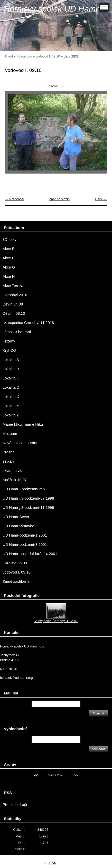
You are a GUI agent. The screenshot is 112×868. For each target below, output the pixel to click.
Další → (101, 199)
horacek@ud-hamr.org (16, 678)
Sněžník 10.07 (15, 480)
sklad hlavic (12, 471)
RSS (53, 863)
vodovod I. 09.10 (48, 56)
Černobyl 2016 (15, 295)
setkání (9, 461)
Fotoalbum (24, 56)
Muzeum (10, 434)
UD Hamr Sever (16, 517)
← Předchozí (15, 199)
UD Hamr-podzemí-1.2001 (25, 535)
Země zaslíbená (16, 581)
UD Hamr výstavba (18, 526)
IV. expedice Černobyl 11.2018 (28, 323)
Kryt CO (9, 350)
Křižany (9, 341)
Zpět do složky (60, 199)
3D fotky (10, 240)
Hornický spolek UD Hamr (51, 9)
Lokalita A (11, 360)
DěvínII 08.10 (14, 313)
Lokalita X (11, 397)
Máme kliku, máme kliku (23, 424)
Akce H (9, 276)
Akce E (9, 249)
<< (36, 775)
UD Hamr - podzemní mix (24, 489)
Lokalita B (11, 369)
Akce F (8, 258)
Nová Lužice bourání (20, 443)
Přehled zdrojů (15, 805)
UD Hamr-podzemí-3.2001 (25, 545)
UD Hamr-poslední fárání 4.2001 (30, 554)
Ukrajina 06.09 (15, 563)
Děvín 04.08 (13, 304)
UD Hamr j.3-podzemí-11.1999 (28, 508)
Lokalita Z (11, 415)
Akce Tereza (13, 286)
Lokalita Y (11, 406)
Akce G (9, 267)
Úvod (9, 56)
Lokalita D (11, 387)
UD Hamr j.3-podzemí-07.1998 (28, 498)
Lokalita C (11, 378)
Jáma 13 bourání (17, 332)
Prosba (9, 452)
